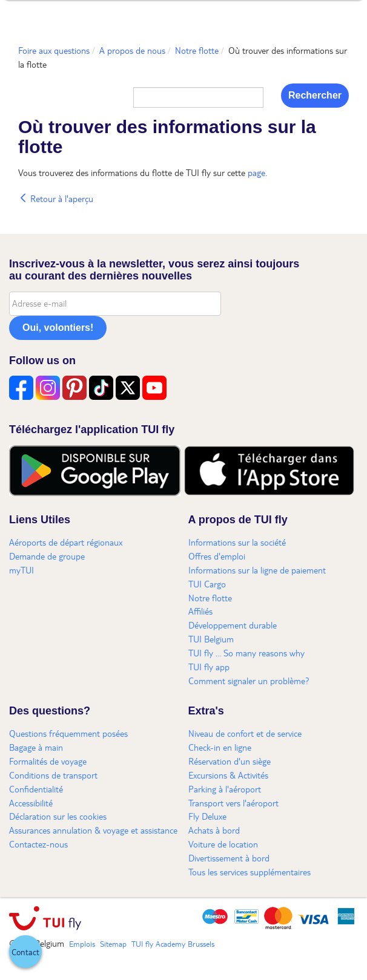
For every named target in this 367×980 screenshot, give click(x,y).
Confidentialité (36, 789)
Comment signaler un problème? (249, 681)
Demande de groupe (47, 556)
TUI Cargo (207, 584)
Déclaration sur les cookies (58, 816)
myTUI (21, 570)
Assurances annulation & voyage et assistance (93, 830)
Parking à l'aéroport (225, 789)
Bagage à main (36, 747)
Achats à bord (214, 830)
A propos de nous (132, 50)
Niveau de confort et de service (245, 733)
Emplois (82, 944)
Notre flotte (197, 50)
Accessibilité (31, 803)
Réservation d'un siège (230, 761)
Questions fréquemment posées (68, 733)
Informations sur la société (237, 542)
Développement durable (233, 625)
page (256, 172)
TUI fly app (209, 667)
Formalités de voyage (48, 761)
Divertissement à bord (229, 858)
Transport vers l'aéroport (233, 803)
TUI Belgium (211, 639)
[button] (25, 952)
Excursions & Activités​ (228, 775)
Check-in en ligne (220, 747)
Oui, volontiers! (58, 328)
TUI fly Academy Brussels (173, 944)
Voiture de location (223, 844)
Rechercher (315, 95)
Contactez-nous (38, 844)
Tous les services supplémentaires (250, 872)
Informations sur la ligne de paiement (257, 570)
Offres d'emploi (217, 556)
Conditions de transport (53, 775)
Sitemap (113, 944)
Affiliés (200, 611)
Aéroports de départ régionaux (66, 542)
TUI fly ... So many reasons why (246, 653)
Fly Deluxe (207, 816)
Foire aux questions (54, 50)
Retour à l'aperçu (56, 198)
